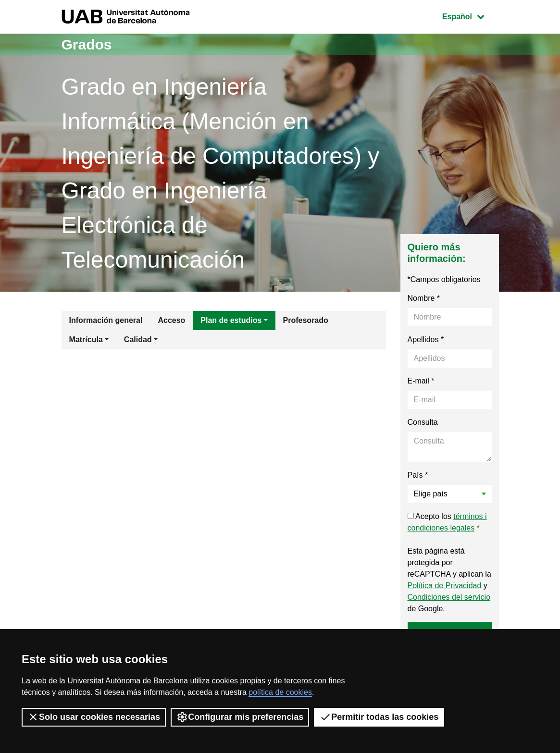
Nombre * (424, 298)
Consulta (423, 422)
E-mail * (421, 381)
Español (470, 16)
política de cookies (280, 692)
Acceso (171, 320)
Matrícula (86, 339)
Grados (87, 44)
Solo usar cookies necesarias (94, 717)
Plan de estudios (231, 320)
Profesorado (306, 320)
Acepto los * (447, 522)
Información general (106, 320)
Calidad (138, 339)
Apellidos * (426, 339)
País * (418, 475)
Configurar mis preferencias (240, 717)
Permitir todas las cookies (379, 717)
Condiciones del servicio (449, 597)
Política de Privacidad (445, 586)
